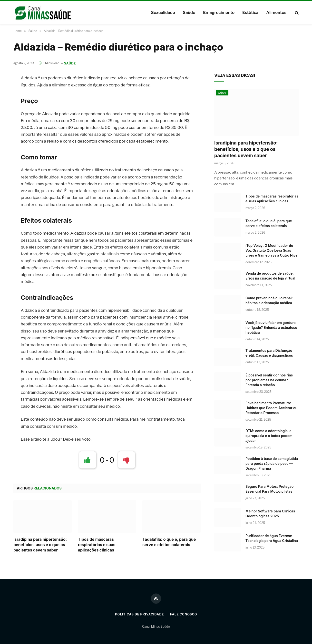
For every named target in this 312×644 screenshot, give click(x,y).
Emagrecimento (219, 12)
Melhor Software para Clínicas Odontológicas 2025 (270, 514)
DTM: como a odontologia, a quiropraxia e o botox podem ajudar (269, 436)
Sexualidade (163, 12)
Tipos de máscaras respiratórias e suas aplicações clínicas (97, 545)
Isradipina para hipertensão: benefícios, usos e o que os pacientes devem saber (40, 545)
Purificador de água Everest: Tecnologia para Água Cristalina (272, 538)
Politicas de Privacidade (139, 614)
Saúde (189, 12)
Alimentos (276, 12)
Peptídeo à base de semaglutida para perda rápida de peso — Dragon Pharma (272, 464)
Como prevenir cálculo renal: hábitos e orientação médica (269, 301)
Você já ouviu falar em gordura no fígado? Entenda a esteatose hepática (271, 328)
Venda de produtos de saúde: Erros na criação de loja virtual (270, 276)
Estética (250, 12)
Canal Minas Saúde (156, 627)
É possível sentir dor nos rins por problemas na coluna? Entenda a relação (269, 380)
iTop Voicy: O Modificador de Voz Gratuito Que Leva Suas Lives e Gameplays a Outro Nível (272, 251)
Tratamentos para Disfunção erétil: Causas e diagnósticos (269, 353)
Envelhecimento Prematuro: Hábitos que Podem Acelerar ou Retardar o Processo (271, 408)
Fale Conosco (184, 614)
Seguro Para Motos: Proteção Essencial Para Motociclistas (269, 489)
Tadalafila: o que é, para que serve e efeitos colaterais (169, 542)
